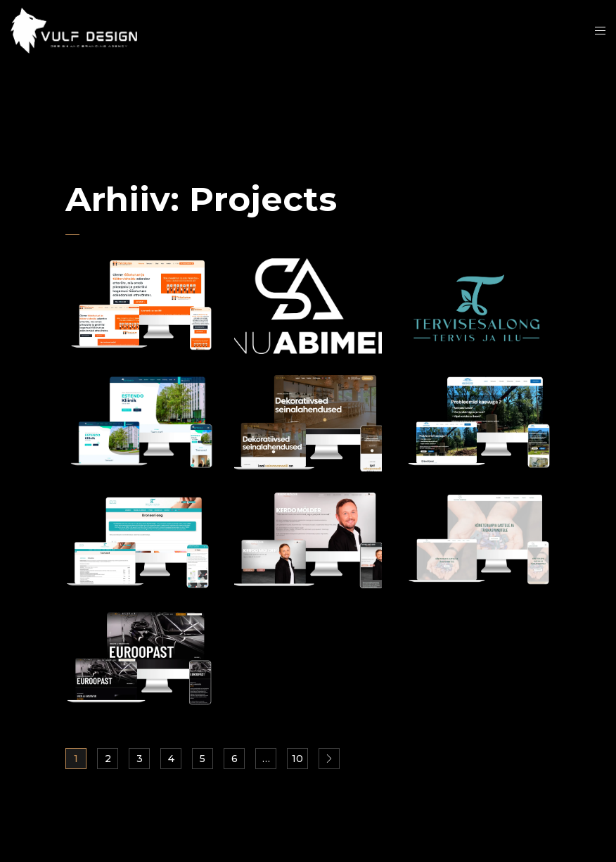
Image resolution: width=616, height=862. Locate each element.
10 (297, 759)
